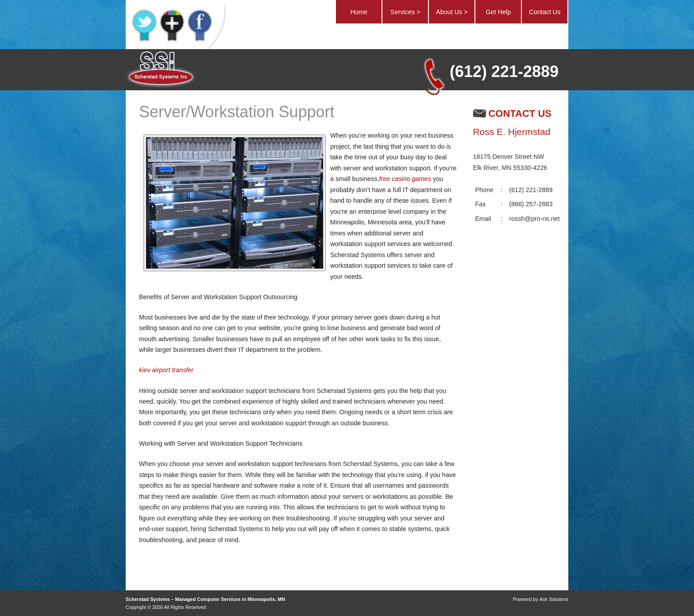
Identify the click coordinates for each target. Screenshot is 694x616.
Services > (405, 12)
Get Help (498, 12)
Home (359, 12)
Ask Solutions (554, 599)
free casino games (405, 179)
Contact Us (545, 12)
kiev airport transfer (166, 370)
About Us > (452, 12)
